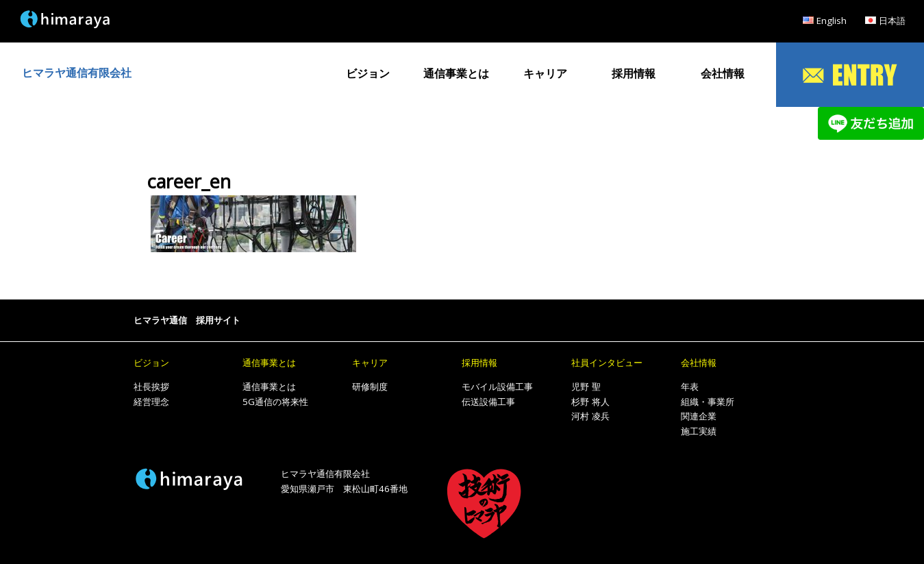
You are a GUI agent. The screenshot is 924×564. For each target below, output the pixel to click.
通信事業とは (456, 73)
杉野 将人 (590, 402)
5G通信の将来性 (275, 402)
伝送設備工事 (488, 402)
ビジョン (368, 73)
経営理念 (151, 402)
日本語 (892, 21)
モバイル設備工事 (497, 387)
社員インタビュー (607, 363)
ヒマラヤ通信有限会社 (77, 73)
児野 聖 (586, 387)
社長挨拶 (151, 387)
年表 (690, 387)
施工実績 (699, 431)
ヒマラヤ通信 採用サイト (187, 320)
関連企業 (699, 416)
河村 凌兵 (590, 416)
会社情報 (723, 73)
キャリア (545, 73)
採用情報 (634, 73)
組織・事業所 (708, 402)
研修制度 (370, 387)
